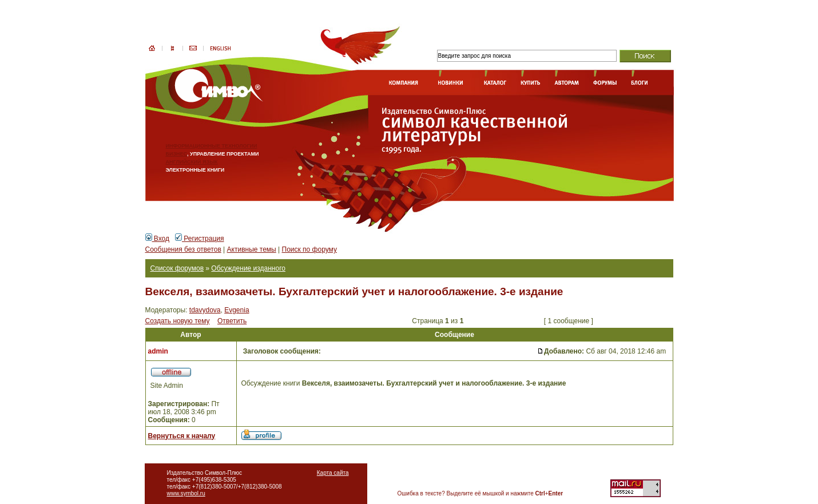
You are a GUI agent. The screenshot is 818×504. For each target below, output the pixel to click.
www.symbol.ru (186, 493)
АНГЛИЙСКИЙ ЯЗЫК (192, 162)
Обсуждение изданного (248, 268)
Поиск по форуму (309, 249)
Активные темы (252, 249)
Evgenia (237, 310)
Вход (157, 239)
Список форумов (177, 268)
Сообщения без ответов (183, 249)
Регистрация (199, 239)
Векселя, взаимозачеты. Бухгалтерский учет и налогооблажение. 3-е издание (354, 291)
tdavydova (205, 310)
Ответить (232, 321)
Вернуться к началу (182, 436)
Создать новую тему (178, 321)
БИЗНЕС (177, 154)
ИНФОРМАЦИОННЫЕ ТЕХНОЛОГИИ (212, 146)
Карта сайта (333, 473)
